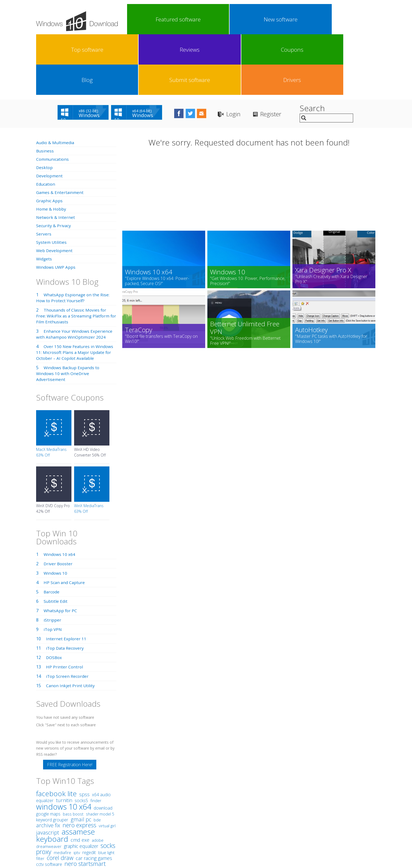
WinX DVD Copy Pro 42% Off (53, 448)
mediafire (62, 792)
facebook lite (56, 733)
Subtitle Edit (56, 541)
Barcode (52, 531)
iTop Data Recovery (66, 588)
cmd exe (80, 779)
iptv (77, 792)
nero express (79, 764)
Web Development (55, 190)
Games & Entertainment (60, 132)
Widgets (44, 198)
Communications (53, 99)
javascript (48, 772)
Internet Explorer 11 (66, 578)
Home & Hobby (51, 148)
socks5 (81, 740)
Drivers (360, 19)
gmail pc (81, 759)
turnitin (64, 740)
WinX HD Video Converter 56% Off (90, 392)
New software (173, 19)
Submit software (329, 19)
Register (292, 54)
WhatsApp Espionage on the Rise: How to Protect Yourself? (74, 237)
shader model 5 (100, 753)
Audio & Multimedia (56, 82)
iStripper (52, 559)
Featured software (142, 19)
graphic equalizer (81, 785)
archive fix (48, 765)
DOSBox (54, 597)
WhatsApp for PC (61, 550)
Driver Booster (59, 503)
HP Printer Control (65, 606)
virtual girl (107, 765)
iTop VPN (53, 569)
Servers (44, 173)
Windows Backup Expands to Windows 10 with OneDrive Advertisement (69, 313)
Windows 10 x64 (60, 494)
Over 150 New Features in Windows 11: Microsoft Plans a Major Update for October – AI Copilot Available (75, 292)
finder (96, 740)
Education (46, 124)
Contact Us (245, 825)
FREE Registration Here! (70, 704)
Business (45, 90)
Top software (204, 19)
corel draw (60, 797)
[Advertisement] (249, 131)
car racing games (94, 798)
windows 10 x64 (64, 746)
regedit (89, 792)
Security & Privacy (54, 165)
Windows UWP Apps (56, 207)
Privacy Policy (205, 825)
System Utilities (51, 182)
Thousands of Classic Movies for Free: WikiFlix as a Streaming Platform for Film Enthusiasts (74, 255)
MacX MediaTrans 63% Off (51, 392)
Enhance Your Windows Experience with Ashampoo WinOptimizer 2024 (75, 274)
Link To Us (166, 825)
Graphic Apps (49, 140)
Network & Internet (56, 157)
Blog (297, 19)
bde (97, 759)
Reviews (235, 19)
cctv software (49, 804)
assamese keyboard (66, 775)
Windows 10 (56, 512)
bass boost (73, 753)
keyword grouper (52, 759)
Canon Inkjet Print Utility (71, 625)
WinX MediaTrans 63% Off (89, 448)
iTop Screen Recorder (68, 616)
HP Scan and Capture (65, 522)
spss (84, 734)
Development (50, 115)
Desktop (45, 107)
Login (251, 54)
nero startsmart (85, 803)
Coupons (266, 19)
